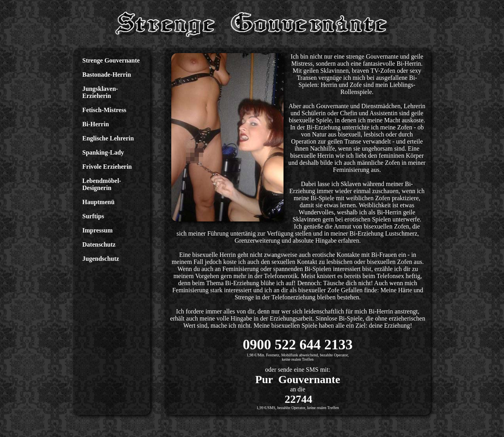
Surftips (93, 216)
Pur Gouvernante (298, 379)
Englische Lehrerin (108, 138)
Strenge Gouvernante (111, 60)
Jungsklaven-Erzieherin (100, 92)
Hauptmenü (98, 202)
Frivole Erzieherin (107, 167)
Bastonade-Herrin (107, 75)
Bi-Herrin (96, 124)
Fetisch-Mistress (104, 110)
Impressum (97, 230)
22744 (298, 399)
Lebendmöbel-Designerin (102, 184)
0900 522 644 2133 (298, 345)
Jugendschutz (101, 259)
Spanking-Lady (103, 152)
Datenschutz (99, 244)
